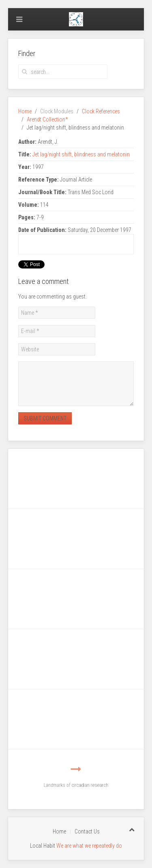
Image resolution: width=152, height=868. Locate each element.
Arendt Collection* (47, 119)
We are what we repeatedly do (89, 846)
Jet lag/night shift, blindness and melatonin (81, 154)
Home (25, 111)
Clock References (101, 111)
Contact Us (87, 831)
